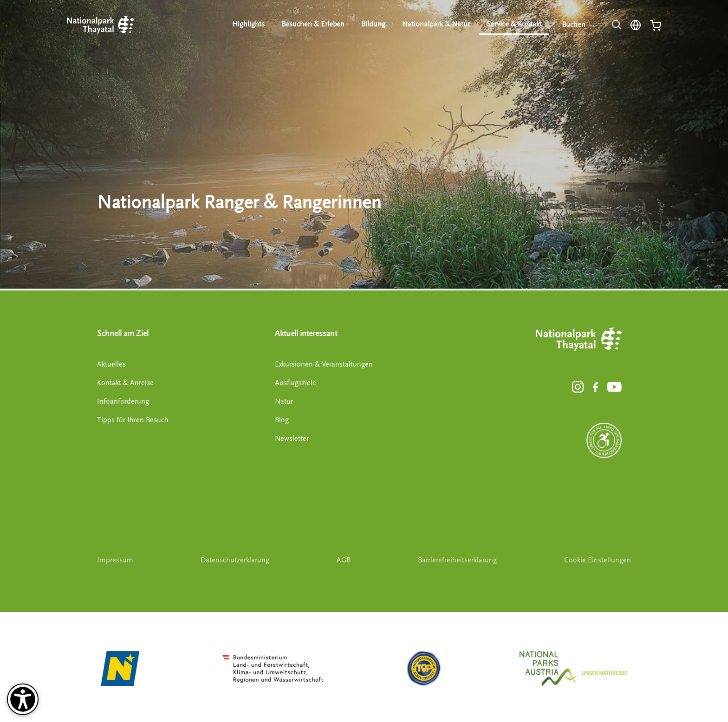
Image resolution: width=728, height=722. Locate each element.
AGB (344, 560)
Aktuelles (111, 364)
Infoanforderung (123, 401)
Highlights (248, 24)
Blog (282, 420)
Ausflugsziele (296, 383)
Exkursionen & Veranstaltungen (324, 364)
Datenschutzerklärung (235, 560)
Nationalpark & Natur (436, 24)
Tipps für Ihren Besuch (133, 420)
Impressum (115, 560)
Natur (284, 401)
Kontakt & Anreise (125, 383)
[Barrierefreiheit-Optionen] (23, 699)
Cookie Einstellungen (598, 560)
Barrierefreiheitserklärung (457, 560)
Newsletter (292, 438)
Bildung (373, 24)
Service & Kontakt (514, 24)
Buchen (574, 25)
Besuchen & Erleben (313, 24)
